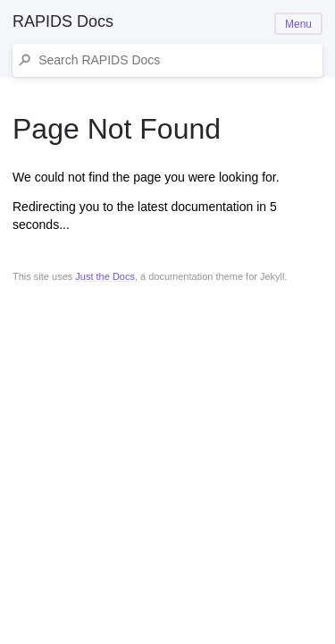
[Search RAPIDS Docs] (176, 60)
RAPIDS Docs (63, 21)
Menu (298, 24)
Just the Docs (105, 276)
